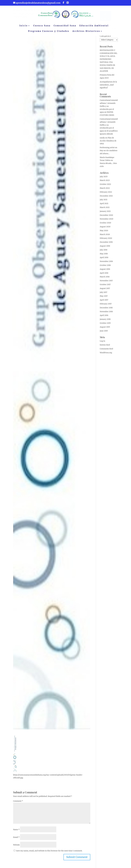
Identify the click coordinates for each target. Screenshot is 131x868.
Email (16, 837)
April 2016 (104, 317)
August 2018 (105, 271)
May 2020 (104, 232)
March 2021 (105, 209)
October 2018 (105, 267)
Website (16, 845)
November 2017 (106, 282)
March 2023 (105, 182)
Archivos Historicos (86, 31)
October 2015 (105, 325)
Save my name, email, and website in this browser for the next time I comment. (49, 851)
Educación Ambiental (94, 26)
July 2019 (103, 252)
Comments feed (106, 350)
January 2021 (105, 213)
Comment (18, 801)
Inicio (24, 26)
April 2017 (104, 302)
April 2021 (104, 205)
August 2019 (105, 248)
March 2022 (105, 190)
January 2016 (105, 321)
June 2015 (104, 333)
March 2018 (105, 278)
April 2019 (104, 259)
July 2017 (103, 294)
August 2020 (105, 228)
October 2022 (105, 186)
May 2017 (104, 298)
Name (16, 830)
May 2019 (104, 255)
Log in (102, 343)
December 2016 (106, 309)
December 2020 (106, 217)
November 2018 (106, 263)
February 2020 (106, 240)
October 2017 (105, 286)
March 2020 (105, 236)
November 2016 (106, 313)
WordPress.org (106, 354)
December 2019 (106, 244)
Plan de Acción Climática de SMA (108, 142)
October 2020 (105, 225)
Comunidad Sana (65, 26)
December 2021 (106, 198)
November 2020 (106, 221)
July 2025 (104, 178)
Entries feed (105, 347)
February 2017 (106, 306)
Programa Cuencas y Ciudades (49, 31)
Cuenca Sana (42, 26)
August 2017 (105, 290)
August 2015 (105, 329)
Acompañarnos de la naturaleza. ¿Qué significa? (108, 87)
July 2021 (103, 201)
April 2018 (104, 275)
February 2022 (106, 194)
